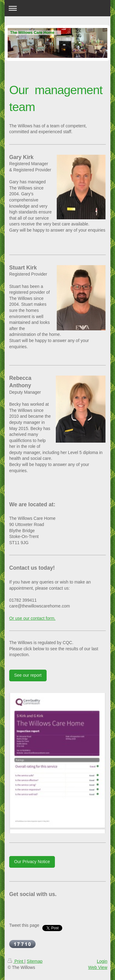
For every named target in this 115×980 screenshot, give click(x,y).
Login (102, 961)
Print (16, 961)
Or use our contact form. (32, 618)
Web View (98, 967)
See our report (28, 675)
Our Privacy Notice (32, 862)
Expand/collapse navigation (57, 8)
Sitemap (34, 961)
